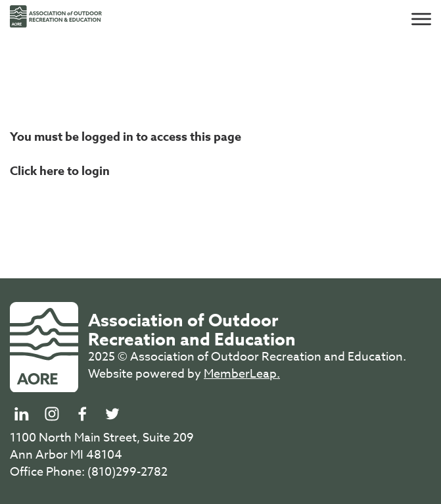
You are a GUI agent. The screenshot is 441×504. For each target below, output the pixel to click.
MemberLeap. (242, 374)
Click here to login (60, 171)
